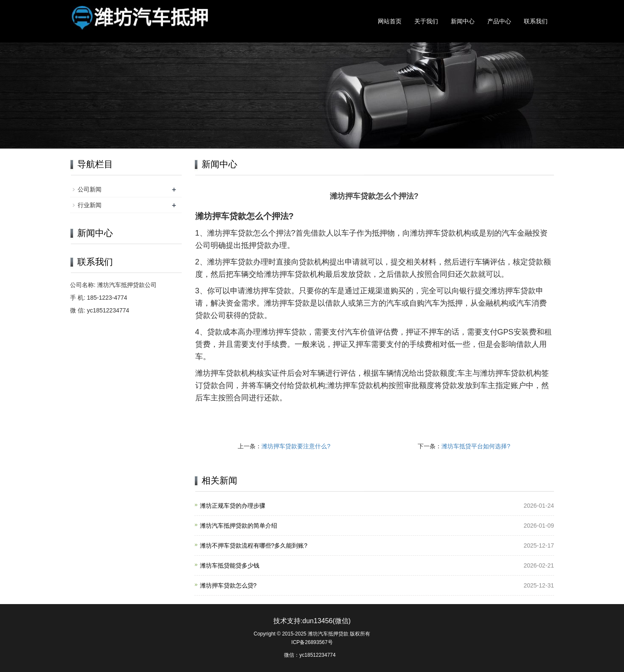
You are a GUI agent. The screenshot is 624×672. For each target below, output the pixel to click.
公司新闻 (90, 189)
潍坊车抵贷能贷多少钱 (230, 565)
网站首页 (390, 21)
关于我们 (426, 21)
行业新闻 (90, 205)
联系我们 (536, 21)
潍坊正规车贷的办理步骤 (233, 506)
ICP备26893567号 (312, 642)
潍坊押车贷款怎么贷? (228, 585)
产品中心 (499, 21)
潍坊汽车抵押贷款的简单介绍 (239, 526)
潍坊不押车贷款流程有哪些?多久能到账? (254, 545)
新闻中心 (463, 21)
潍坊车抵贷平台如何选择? (476, 446)
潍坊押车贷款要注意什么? (296, 446)
